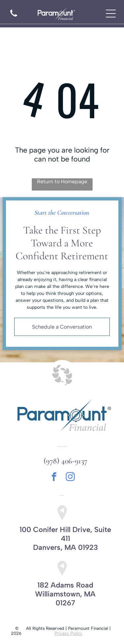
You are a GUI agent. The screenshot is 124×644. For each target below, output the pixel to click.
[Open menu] (111, 14)
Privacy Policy (68, 633)
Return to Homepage (62, 181)
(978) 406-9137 (65, 461)
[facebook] (54, 478)
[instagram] (70, 478)
